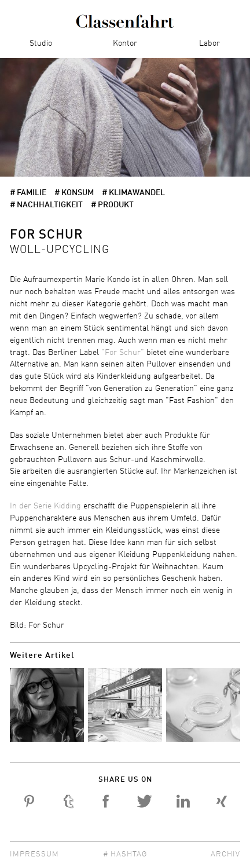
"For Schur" (123, 353)
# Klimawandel (133, 193)
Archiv (225, 854)
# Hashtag (125, 854)
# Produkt (112, 205)
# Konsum (74, 193)
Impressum (34, 854)
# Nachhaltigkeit (46, 205)
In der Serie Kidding (45, 506)
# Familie (28, 193)
